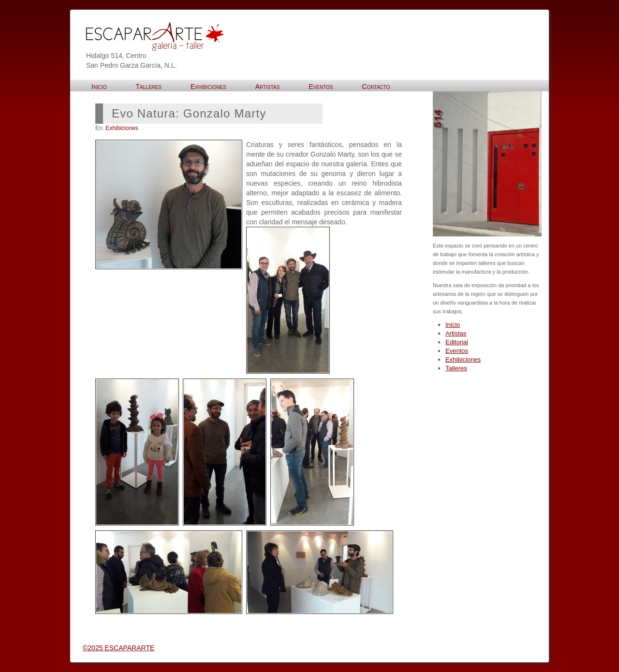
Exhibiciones (122, 128)
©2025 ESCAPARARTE (118, 648)
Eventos (457, 351)
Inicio (453, 325)
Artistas (456, 333)
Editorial (457, 342)
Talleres (456, 368)
